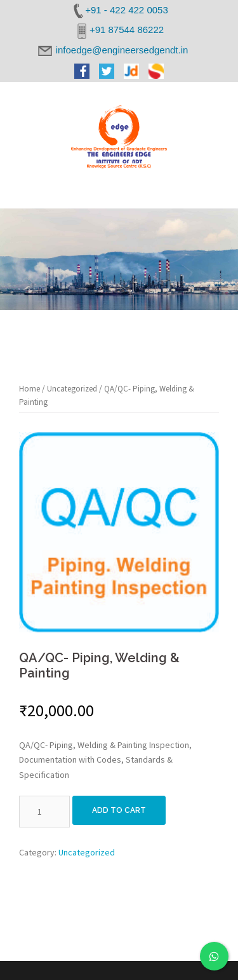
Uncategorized (72, 389)
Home (30, 389)
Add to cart (119, 810)
